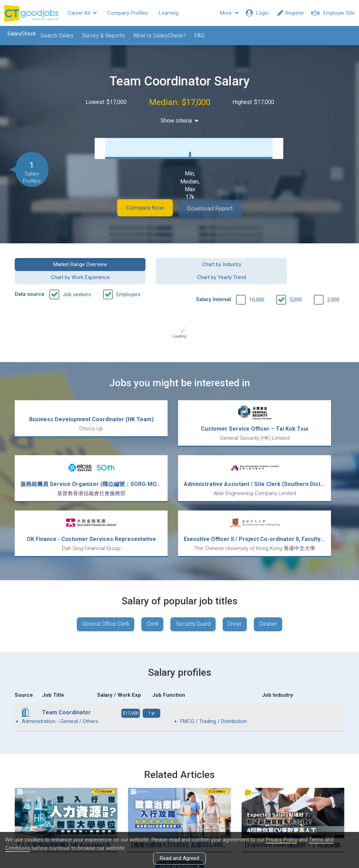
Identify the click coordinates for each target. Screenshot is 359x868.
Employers (128, 281)
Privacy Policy (282, 840)
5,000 (296, 286)
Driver (237, 557)
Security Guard (194, 557)
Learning (169, 13)
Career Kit (82, 13)
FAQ (197, 36)
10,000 (257, 286)
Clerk (152, 557)
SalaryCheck (19, 34)
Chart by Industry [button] (137, 264)
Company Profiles (128, 13)
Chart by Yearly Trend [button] (307, 264)
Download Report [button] (215, 208)
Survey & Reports (101, 36)
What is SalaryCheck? (157, 36)
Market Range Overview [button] (52, 264)
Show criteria (180, 121)
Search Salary (55, 36)
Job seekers (77, 281)
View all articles (180, 793)
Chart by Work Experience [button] (222, 264)
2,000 (333, 286)
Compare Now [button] (141, 208)
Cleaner (272, 557)
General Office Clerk (103, 557)
